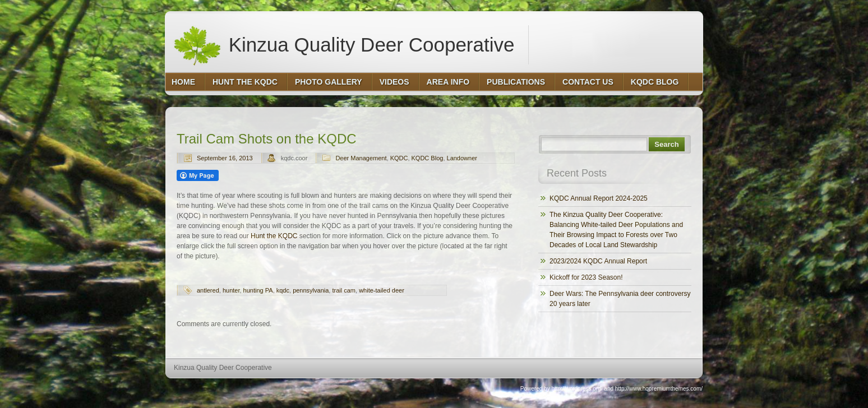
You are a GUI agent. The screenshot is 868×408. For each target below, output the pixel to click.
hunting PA (258, 290)
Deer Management (361, 158)
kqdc (283, 290)
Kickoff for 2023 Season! (586, 277)
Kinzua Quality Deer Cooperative (343, 45)
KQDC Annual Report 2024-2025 (599, 198)
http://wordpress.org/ (577, 389)
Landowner (462, 158)
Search (666, 144)
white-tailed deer (382, 290)
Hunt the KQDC (274, 236)
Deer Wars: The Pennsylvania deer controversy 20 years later (620, 299)
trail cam (344, 290)
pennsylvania (311, 290)
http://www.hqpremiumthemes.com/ (659, 389)
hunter (231, 290)
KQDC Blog (428, 158)
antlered (208, 290)
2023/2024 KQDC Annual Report (598, 261)
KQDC (399, 158)
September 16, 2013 (225, 158)
